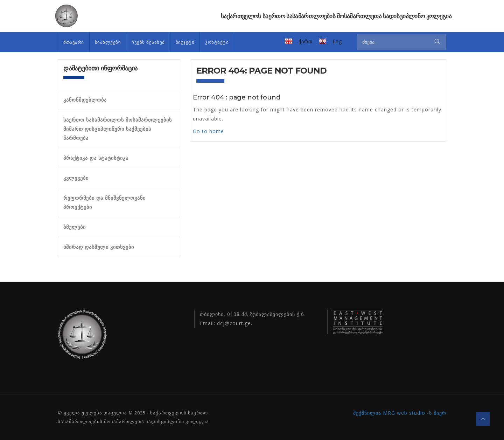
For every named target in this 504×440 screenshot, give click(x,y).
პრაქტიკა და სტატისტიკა (96, 158)
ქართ (306, 41)
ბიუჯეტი (185, 42)
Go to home (208, 131)
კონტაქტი (217, 42)
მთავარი (74, 42)
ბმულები (75, 227)
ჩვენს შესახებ (148, 42)
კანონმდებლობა (85, 100)
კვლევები (76, 178)
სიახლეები (108, 42)
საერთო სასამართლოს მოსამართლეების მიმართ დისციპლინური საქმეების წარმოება (118, 129)
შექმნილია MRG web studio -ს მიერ (400, 413)
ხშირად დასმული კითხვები (99, 247)
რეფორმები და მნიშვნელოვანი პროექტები (104, 202)
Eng (337, 41)
